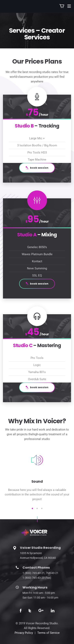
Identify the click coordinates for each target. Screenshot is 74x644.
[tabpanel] (37, 474)
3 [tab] (42, 508)
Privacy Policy (24, 633)
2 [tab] (37, 508)
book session (37, 168)
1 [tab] (32, 508)
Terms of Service (48, 633)
